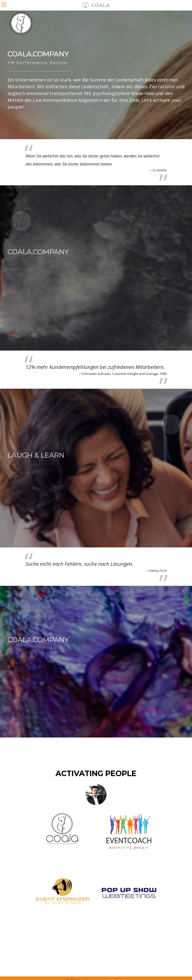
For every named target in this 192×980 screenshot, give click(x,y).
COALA (96, 5)
